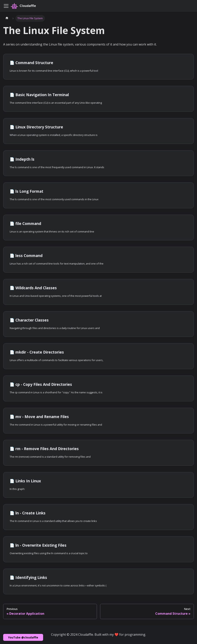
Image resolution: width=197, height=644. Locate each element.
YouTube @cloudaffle (23, 637)
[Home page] (7, 18)
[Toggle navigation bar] (6, 6)
